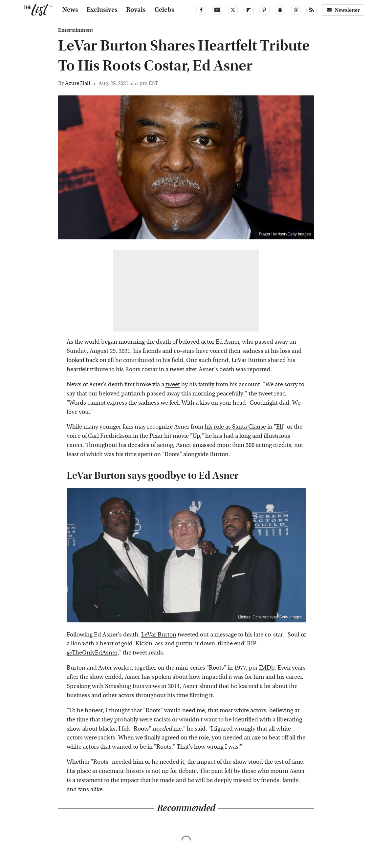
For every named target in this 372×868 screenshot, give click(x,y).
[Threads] (296, 10)
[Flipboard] (249, 10)
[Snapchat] (280, 10)
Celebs (164, 10)
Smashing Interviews (132, 686)
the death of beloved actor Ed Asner (193, 342)
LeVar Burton (159, 635)
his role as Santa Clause (235, 427)
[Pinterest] (264, 10)
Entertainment (76, 30)
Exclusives (102, 10)
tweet (173, 384)
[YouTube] (217, 10)
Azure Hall (78, 83)
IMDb (267, 668)
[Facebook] (201, 10)
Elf (280, 427)
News (70, 10)
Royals (136, 10)
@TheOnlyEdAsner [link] (92, 653)
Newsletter (343, 10)
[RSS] (312, 10)
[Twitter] (233, 10)
